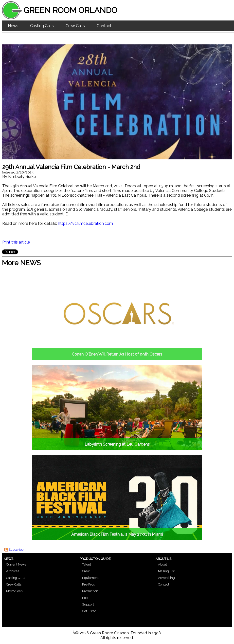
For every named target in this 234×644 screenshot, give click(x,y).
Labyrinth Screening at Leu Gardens (117, 444)
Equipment (90, 578)
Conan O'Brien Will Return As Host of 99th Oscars (117, 354)
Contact (104, 26)
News (13, 26)
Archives (13, 571)
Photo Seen (14, 591)
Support (88, 604)
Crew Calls (75, 26)
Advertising (166, 578)
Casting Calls (42, 26)
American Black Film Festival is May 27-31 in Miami (117, 534)
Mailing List (166, 571)
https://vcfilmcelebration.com (85, 223)
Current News (16, 564)
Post (85, 598)
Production (90, 591)
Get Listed (89, 611)
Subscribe (16, 550)
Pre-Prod (89, 584)
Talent (87, 564)
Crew (86, 571)
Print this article (16, 242)
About (162, 564)
